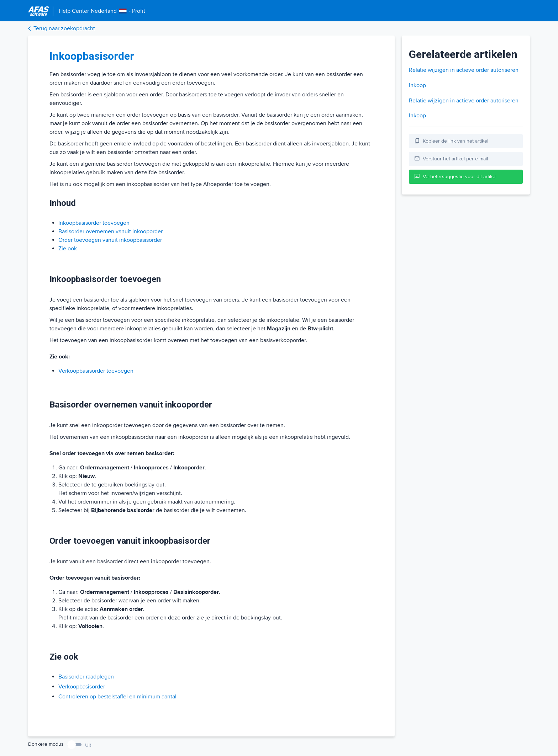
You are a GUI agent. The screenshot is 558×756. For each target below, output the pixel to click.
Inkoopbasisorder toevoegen (94, 223)
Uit (88, 745)
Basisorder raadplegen (86, 677)
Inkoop (417, 85)
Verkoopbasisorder (82, 687)
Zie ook (68, 249)
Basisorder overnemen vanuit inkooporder (110, 231)
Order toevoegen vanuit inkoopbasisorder (110, 240)
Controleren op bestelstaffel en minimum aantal (117, 697)
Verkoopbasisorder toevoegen (96, 371)
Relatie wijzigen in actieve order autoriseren (464, 70)
